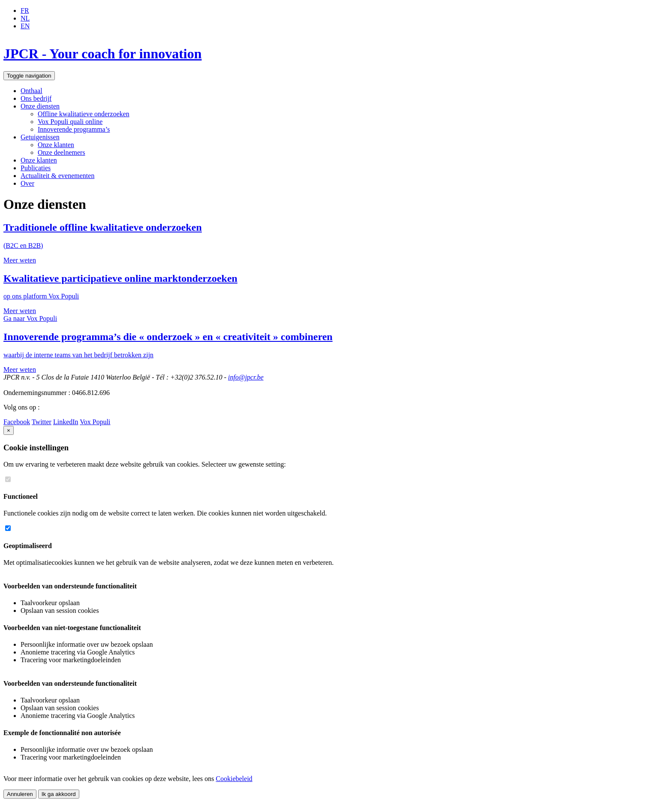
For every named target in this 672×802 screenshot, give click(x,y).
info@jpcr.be (246, 377)
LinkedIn (66, 422)
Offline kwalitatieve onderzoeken (84, 114)
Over (27, 183)
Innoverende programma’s (74, 129)
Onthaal (31, 91)
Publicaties (36, 168)
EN (25, 26)
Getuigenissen (40, 137)
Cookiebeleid (234, 779)
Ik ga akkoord (59, 794)
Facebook (17, 422)
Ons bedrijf (36, 98)
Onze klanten (56, 145)
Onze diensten (40, 106)
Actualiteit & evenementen (57, 176)
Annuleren (20, 794)
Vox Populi (95, 422)
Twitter (42, 422)
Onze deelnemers (61, 152)
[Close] (9, 430)
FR (25, 11)
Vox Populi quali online (70, 122)
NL (25, 18)
